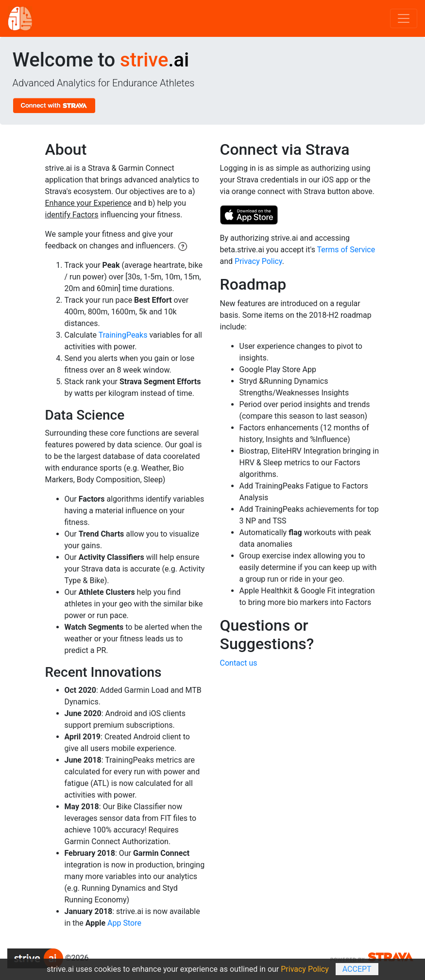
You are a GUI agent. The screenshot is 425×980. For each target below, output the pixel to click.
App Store (124, 923)
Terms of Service (346, 250)
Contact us (239, 663)
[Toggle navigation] (404, 18)
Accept (357, 969)
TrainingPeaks (123, 335)
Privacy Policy (258, 261)
